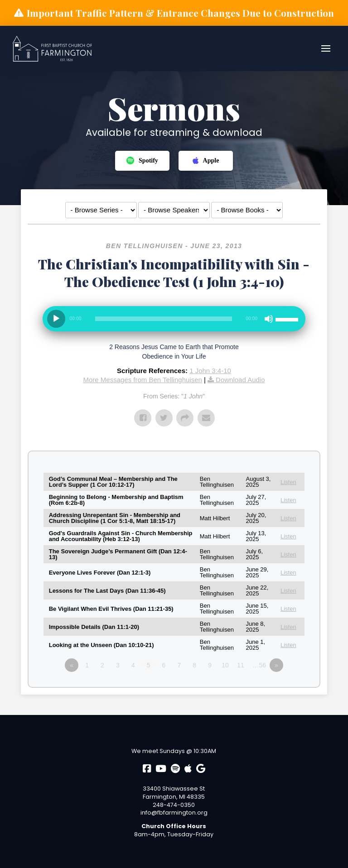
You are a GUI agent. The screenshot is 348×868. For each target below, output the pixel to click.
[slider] (164, 319)
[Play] (56, 319)
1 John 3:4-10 (210, 371)
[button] (326, 48)
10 (225, 665)
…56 (260, 665)
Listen (288, 482)
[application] (174, 322)
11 (241, 665)
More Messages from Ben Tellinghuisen (142, 380)
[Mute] (269, 319)
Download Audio (240, 380)
